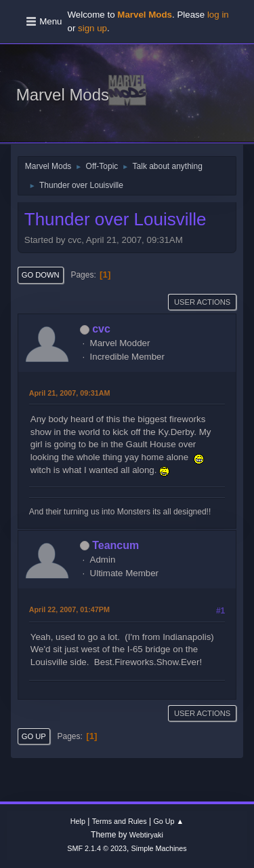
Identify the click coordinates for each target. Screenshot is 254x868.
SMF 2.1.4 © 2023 (97, 848)
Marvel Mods (63, 95)
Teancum (115, 545)
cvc (101, 329)
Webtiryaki (146, 835)
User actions (202, 302)
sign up (92, 28)
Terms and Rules (120, 821)
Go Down (41, 275)
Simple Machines (159, 848)
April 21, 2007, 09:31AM (70, 393)
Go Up (34, 736)
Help (78, 821)
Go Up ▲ (168, 821)
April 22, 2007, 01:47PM (69, 609)
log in (218, 15)
